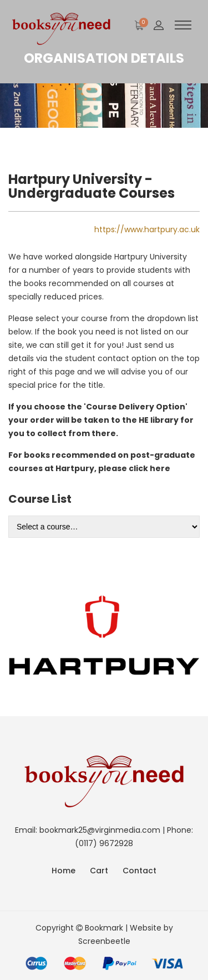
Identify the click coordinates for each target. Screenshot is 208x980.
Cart (99, 871)
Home (64, 871)
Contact (139, 871)
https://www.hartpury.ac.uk (147, 229)
